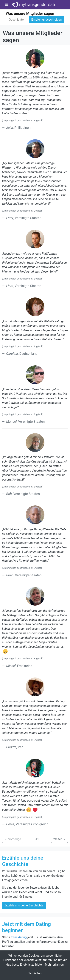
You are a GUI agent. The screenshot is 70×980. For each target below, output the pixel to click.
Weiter (59, 839)
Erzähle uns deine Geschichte (24, 905)
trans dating (19, 937)
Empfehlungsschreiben (46, 20)
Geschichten (17, 20)
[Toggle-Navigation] (7, 5)
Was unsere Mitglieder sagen (30, 13)
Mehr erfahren (54, 965)
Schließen (35, 973)
